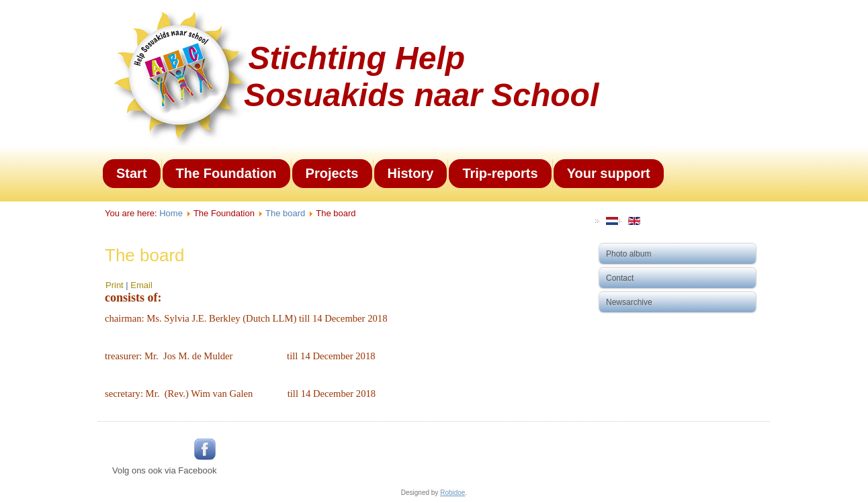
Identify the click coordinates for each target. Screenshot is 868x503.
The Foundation (226, 173)
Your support (609, 173)
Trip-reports (500, 173)
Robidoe (452, 493)
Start (132, 173)
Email (141, 285)
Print (116, 285)
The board (285, 213)
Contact (620, 278)
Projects (332, 173)
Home (171, 213)
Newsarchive (629, 302)
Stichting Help (356, 58)
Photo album (628, 254)
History (411, 173)
